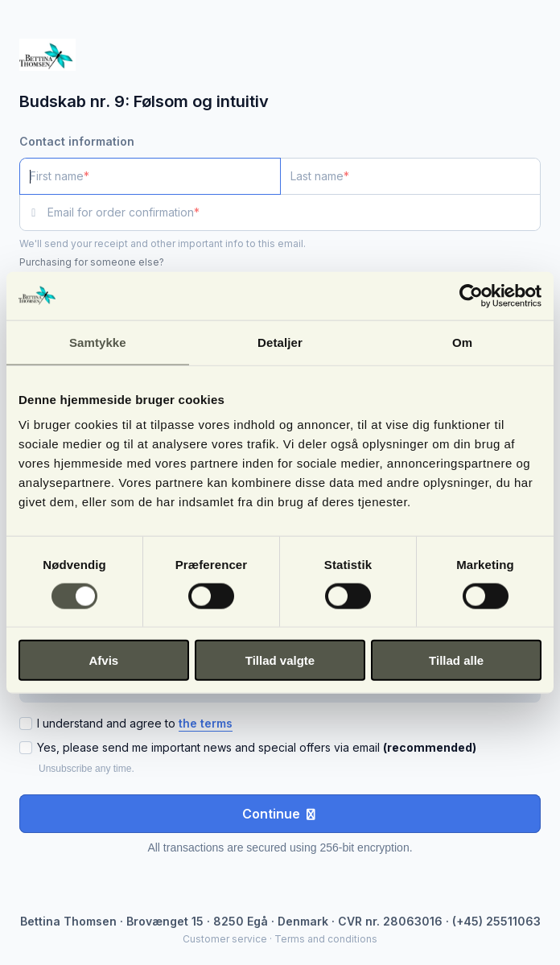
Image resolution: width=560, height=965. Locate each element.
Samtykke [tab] (98, 342)
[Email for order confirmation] (294, 212)
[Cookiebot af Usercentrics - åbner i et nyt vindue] (471, 295)
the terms (206, 723)
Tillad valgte (280, 660)
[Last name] (411, 176)
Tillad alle (456, 660)
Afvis (103, 660)
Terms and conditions (326, 939)
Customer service (225, 939)
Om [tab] (462, 342)
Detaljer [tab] (280, 342)
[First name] (150, 176)
